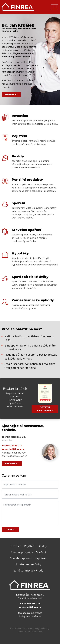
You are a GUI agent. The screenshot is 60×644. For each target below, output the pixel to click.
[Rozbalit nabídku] (55, 7)
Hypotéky (41, 558)
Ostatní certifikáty (45, 409)
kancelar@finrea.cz (13, 449)
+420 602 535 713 (12, 446)
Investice (15, 546)
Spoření (41, 552)
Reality (43, 546)
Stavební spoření (21, 558)
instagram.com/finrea (30, 616)
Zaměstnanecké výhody (28, 570)
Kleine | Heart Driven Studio (30, 632)
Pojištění (30, 546)
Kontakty (11, 94)
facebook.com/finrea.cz (30, 613)
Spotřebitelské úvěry (28, 564)
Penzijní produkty (22, 552)
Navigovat (12, 463)
